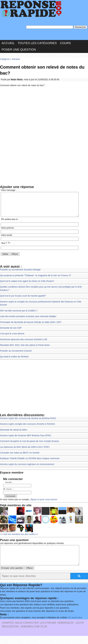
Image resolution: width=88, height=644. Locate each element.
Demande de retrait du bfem (14, 435)
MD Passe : (8, 494)
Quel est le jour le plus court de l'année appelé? (23, 301)
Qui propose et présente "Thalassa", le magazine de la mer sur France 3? (35, 280)
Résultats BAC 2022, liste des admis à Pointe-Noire (25, 350)
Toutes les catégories (37, 43)
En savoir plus (75, 626)
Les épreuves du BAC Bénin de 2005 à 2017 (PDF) (25, 452)
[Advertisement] (44, 112)
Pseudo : (8, 487)
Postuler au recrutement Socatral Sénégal (20, 274)
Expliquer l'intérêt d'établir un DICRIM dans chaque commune (30, 463)
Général (16, 59)
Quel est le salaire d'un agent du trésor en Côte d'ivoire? (27, 286)
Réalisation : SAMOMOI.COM (21, 635)
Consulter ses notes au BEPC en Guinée (20, 457)
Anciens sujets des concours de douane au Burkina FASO (28, 423)
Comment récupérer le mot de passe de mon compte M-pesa (29, 446)
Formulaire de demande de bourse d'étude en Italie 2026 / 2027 (31, 327)
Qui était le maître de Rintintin (14, 361)
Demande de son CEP (11, 333)
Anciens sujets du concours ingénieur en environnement (27, 469)
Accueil (8, 43)
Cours (65, 43)
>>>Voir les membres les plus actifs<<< (19, 539)
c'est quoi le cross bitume (12, 338)
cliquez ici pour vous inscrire (43, 504)
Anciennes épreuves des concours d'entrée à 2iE (24, 344)
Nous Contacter (27, 631)
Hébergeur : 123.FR (71, 631)
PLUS (44, 635)
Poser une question (19, 50)
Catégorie (5, 59)
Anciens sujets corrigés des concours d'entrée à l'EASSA (27, 429)
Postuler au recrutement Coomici (16, 356)
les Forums (48, 631)
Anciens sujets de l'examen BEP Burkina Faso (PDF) (26, 440)
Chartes (8, 631)
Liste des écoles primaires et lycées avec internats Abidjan (28, 321)
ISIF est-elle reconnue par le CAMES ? (19, 315)
